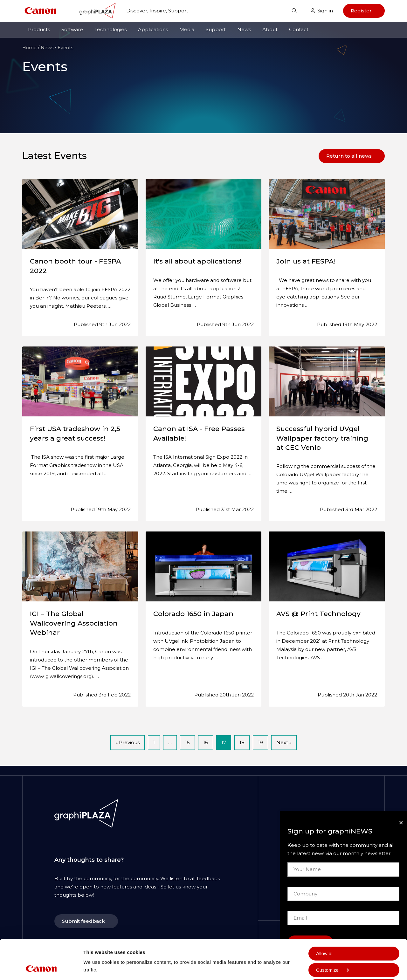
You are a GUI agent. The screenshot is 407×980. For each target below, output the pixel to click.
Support (216, 29)
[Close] (401, 822)
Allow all (325, 916)
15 (187, 742)
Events (65, 48)
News (244, 29)
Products (39, 29)
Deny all (325, 965)
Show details (98, 950)
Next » (284, 742)
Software (72, 29)
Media (187, 29)
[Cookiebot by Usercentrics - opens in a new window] (41, 968)
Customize (332, 932)
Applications (153, 29)
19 (260, 742)
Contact (299, 29)
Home (29, 48)
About (270, 29)
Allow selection (332, 949)
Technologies (110, 29)
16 (206, 742)
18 (242, 742)
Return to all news (349, 156)
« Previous (128, 742)
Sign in (322, 11)
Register (361, 11)
